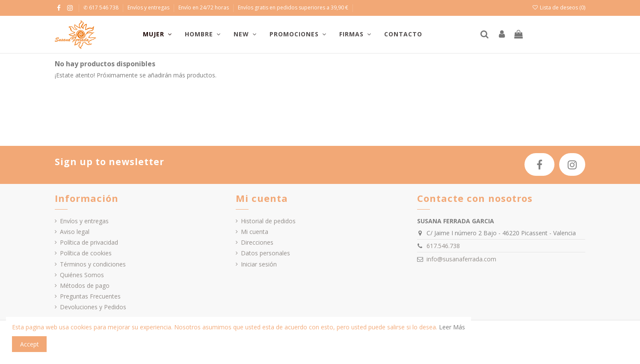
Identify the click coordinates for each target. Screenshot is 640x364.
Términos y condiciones (93, 264)
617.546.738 (443, 246)
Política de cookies (86, 253)
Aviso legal (75, 232)
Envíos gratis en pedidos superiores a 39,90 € (293, 7)
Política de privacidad (89, 242)
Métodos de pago (85, 286)
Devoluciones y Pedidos (93, 307)
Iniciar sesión (259, 264)
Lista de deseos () (559, 7)
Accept (30, 344)
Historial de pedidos (268, 221)
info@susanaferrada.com (461, 259)
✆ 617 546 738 (102, 7)
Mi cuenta (255, 232)
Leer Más (452, 327)
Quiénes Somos (82, 275)
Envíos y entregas (149, 7)
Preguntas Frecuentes (90, 296)
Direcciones (257, 242)
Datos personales (265, 253)
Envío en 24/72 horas (204, 7)
